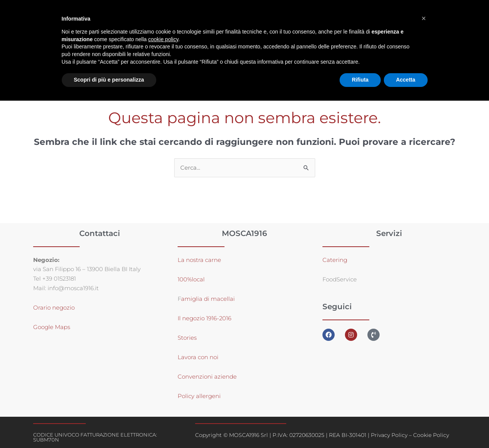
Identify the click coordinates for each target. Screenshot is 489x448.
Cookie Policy (431, 435)
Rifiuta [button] (360, 80)
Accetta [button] (406, 80)
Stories (187, 338)
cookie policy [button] (163, 39)
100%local (191, 279)
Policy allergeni (199, 396)
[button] (424, 18)
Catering (335, 260)
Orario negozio (54, 308)
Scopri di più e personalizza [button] (109, 80)
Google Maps (52, 327)
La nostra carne (200, 260)
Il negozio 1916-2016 (204, 318)
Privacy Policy (389, 435)
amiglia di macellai (208, 299)
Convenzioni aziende (207, 377)
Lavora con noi (198, 357)
